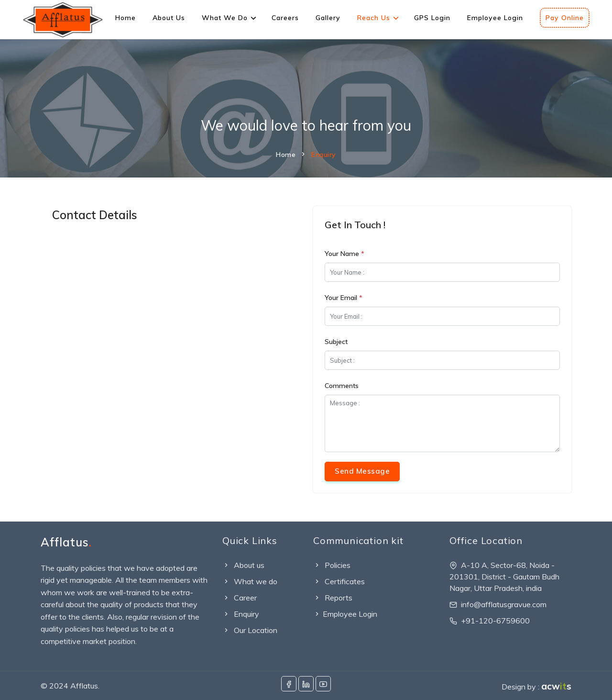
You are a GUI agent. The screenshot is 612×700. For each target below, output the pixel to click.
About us (243, 565)
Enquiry (241, 614)
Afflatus (66, 542)
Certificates (339, 581)
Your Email (344, 298)
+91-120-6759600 (495, 621)
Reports (333, 598)
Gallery (328, 18)
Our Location (250, 630)
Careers (285, 18)
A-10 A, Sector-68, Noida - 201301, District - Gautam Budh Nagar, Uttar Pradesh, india (504, 577)
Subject (336, 342)
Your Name (344, 254)
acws (556, 686)
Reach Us (374, 18)
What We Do (225, 18)
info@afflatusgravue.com (504, 604)
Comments (342, 386)
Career (240, 598)
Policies (332, 565)
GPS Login (432, 18)
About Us (169, 18)
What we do (250, 581)
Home (126, 18)
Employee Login (495, 18)
